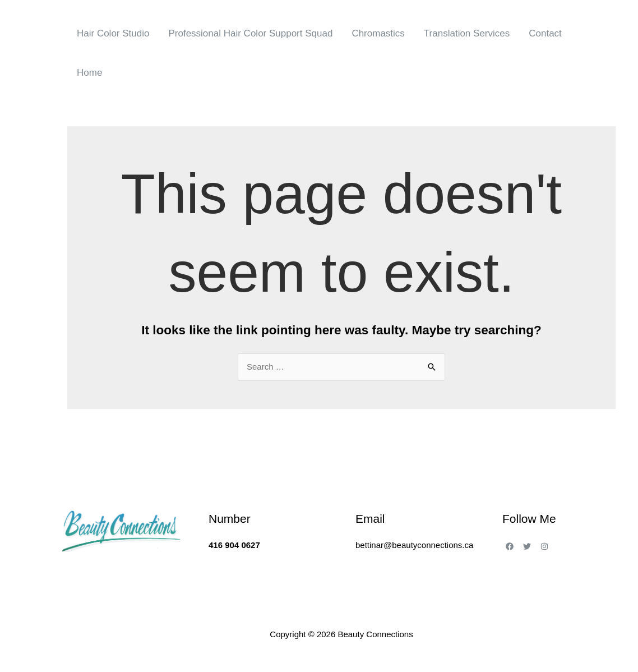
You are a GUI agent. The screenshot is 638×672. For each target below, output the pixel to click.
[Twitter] (527, 546)
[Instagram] (544, 546)
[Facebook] (510, 546)
